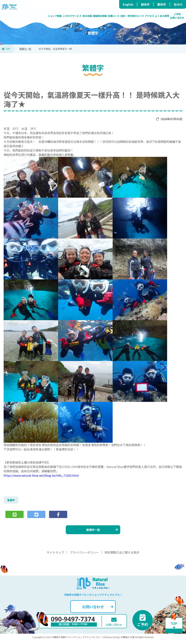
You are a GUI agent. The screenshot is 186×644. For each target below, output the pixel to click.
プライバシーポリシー (84, 556)
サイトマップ (55, 556)
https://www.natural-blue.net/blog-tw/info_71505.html (41, 475)
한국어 (178, 4)
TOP (6, 49)
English (128, 4)
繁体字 (162, 4)
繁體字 (12, 501)
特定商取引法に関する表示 (122, 556)
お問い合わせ (97, 610)
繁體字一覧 (25, 49)
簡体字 (145, 4)
